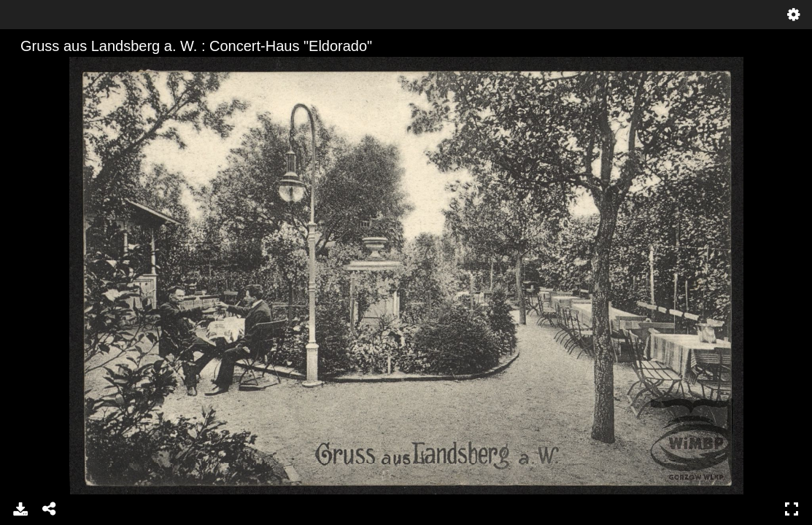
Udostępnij (50, 509)
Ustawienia (794, 15)
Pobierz (20, 509)
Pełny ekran (792, 509)
